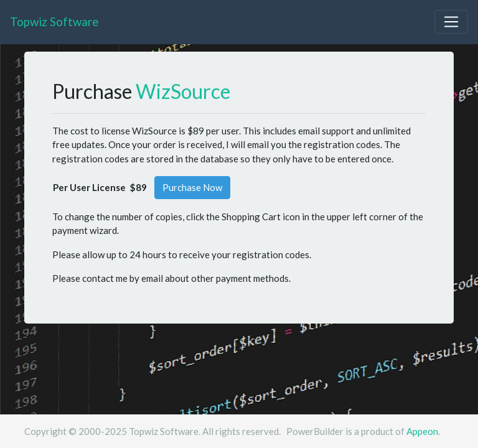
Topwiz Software (54, 21)
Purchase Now (192, 187)
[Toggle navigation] (451, 22)
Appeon (422, 431)
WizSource (183, 91)
